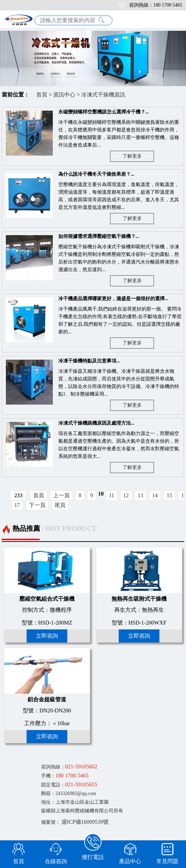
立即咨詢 (47, 636)
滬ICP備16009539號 (85, 822)
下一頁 (37, 505)
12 (126, 495)
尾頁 (60, 505)
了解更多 (132, 156)
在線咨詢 (56, 861)
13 (140, 495)
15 (169, 495)
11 (112, 495)
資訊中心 (64, 95)
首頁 (42, 95)
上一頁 (61, 495)
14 (155, 495)
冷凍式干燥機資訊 (103, 95)
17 (17, 505)
